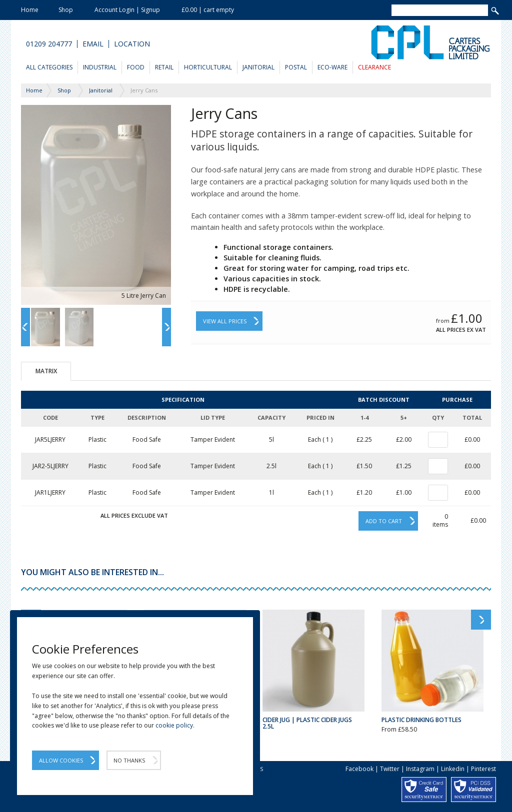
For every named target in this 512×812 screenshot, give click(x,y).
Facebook (359, 769)
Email (93, 44)
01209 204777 (49, 44)
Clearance (374, 67)
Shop (66, 10)
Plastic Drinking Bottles (421, 720)
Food (136, 67)
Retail (164, 67)
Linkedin (453, 769)
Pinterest (483, 769)
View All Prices (225, 321)
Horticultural (208, 67)
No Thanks (129, 760)
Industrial (100, 67)
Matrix (46, 371)
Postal (296, 67)
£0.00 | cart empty (208, 10)
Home (30, 10)
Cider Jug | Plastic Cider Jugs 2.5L (307, 723)
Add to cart (384, 521)
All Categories (49, 67)
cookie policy (174, 725)
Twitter (390, 769)
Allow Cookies (61, 760)
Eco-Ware (332, 67)
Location (132, 44)
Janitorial (258, 67)
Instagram (420, 769)
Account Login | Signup (127, 10)
